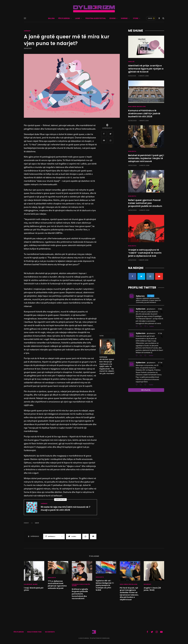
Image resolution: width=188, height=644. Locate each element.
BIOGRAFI (147, 584)
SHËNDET (27, 31)
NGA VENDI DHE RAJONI (137, 106)
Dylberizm (141, 309)
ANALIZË (131, 62)
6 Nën (160, 309)
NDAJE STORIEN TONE (34, 632)
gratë (37, 523)
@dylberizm (151, 309)
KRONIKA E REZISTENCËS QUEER (81, 585)
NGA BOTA (132, 151)
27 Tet (160, 363)
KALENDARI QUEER (31, 584)
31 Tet (160, 333)
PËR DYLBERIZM (19, 632)
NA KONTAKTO (50, 632)
